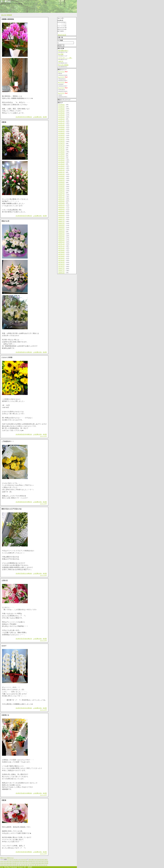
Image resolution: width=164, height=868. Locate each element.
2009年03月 (61, 213)
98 (14, 865)
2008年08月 (61, 228)
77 (28, 863)
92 (4, 865)
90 (1, 865)
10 (16, 859)
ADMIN (30, 867)
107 (33, 865)
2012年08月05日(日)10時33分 (24, 216)
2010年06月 (61, 183)
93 (6, 865)
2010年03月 (61, 189)
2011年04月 (61, 162)
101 (20, 865)
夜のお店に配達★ (63, 65)
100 (17, 865)
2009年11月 (61, 197)
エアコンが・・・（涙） (65, 58)
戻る (3, 15)
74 (23, 863)
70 (17, 863)
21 (34, 859)
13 (21, 859)
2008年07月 (61, 230)
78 (30, 863)
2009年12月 (61, 195)
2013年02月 (61, 117)
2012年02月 (61, 142)
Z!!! (25, 867)
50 (33, 861)
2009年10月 (61, 199)
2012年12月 (61, 121)
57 (44, 861)
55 (41, 861)
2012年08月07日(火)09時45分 (24, 117)
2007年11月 (61, 246)
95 (9, 865)
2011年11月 (61, 148)
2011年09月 (61, 152)
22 (36, 859)
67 (12, 863)
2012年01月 (61, 144)
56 (43, 861)
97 (12, 865)
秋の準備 (61, 54)
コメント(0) (43, 436)
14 (23, 859)
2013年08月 (61, 105)
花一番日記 (6, 1)
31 (3, 861)
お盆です (61, 61)
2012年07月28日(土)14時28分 (24, 573)
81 (35, 863)
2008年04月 (61, 236)
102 (22, 865)
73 (22, 863)
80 (33, 863)
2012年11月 (61, 123)
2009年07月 (61, 205)
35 (9, 861)
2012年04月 (61, 137)
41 (19, 861)
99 (16, 865)
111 (42, 865)
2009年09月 (61, 201)
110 (40, 865)
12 (20, 859)
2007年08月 (61, 252)
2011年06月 (61, 158)
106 (31, 865)
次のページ (10, 858)
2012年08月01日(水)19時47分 (24, 502)
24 (39, 859)
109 (38, 865)
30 (1, 861)
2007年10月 (61, 248)
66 (11, 863)
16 (26, 859)
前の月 (60, 35)
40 (17, 861)
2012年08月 (61, 129)
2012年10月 (61, 125)
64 (7, 863)
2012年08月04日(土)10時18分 (24, 352)
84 (39, 863)
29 (47, 859)
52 (36, 861)
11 (18, 859)
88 (46, 863)
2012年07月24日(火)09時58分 (24, 793)
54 (39, 861)
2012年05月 (61, 135)
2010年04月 (61, 187)
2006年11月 (61, 271)
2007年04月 (61, 260)
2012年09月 (61, 127)
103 (24, 865)
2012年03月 (61, 140)
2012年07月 (61, 131)
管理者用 (9, 15)
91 (3, 865)
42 (20, 861)
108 (35, 865)
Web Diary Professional (11, 867)
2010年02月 (61, 191)
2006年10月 (61, 273)
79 (32, 863)
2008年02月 (61, 240)
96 (11, 865)
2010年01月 (61, 193)
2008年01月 (61, 242)
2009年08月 (61, 203)
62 (4, 863)
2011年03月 (61, 164)
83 (38, 863)
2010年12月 (61, 170)
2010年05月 (61, 185)
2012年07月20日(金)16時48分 (24, 852)
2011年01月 (61, 168)
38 (14, 861)
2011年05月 (61, 160)
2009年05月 (61, 209)
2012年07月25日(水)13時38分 (24, 708)
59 (48, 861)
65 (9, 863)
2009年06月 (61, 207)
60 (1, 863)
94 (7, 865)
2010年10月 (61, 174)
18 (29, 859)
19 (31, 859)
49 (32, 861)
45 (25, 861)
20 (32, 859)
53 (38, 861)
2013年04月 (61, 113)
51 (35, 861)
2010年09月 (61, 176)
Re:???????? (61, 72)
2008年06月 (61, 232)
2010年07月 (61, 181)
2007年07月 (61, 254)
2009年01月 (61, 217)
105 (29, 865)
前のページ (4, 858)
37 (12, 861)
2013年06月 (61, 109)
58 (46, 861)
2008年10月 (61, 224)
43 (22, 861)
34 (7, 861)
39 (16, 861)
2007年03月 (61, 262)
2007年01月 (61, 267)
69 (16, 863)
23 (37, 859)
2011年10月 (61, 150)
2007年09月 (61, 250)
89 (48, 863)
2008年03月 (61, 238)
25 (40, 859)
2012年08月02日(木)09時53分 (24, 434)
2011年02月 (61, 166)
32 (4, 861)
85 (41, 863)
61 (3, 863)
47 (28, 861)
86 (43, 863)
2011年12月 (61, 146)
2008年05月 (61, 234)
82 (36, 863)
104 (26, 865)
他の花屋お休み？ (63, 51)
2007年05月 (61, 258)
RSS (5, 15)
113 (46, 865)
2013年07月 (61, 107)
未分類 (45, 117)
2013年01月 (61, 119)
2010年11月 (61, 172)
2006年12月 (61, 269)
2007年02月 (61, 265)
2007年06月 (61, 256)
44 (23, 861)
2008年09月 (61, 226)
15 (24, 859)
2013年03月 (61, 115)
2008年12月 (61, 219)
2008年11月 (61, 221)
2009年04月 (61, 211)
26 (42, 859)
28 (45, 859)
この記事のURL (37, 117)
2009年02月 (61, 215)
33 (6, 861)
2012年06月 (61, 133)
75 (25, 863)
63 (6, 863)
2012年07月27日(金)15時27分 (24, 639)
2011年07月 (61, 156)
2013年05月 (61, 111)
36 (11, 861)
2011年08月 (61, 154)
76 (27, 863)
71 (19, 863)
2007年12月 (61, 244)
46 (27, 861)
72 (20, 863)
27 (44, 859)
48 (30, 861)
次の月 (64, 35)
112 (44, 865)
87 (44, 863)
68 (14, 863)
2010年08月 (61, 178)
